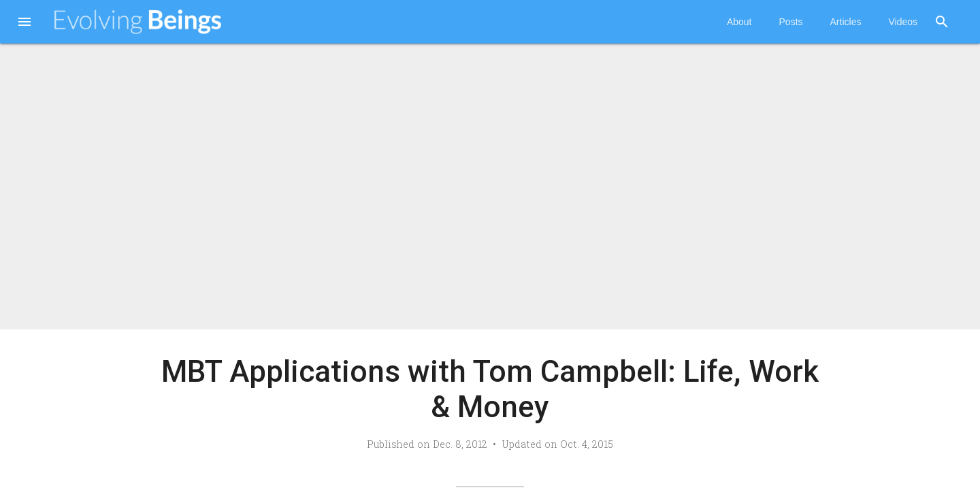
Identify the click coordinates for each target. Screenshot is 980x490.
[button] (24, 23)
